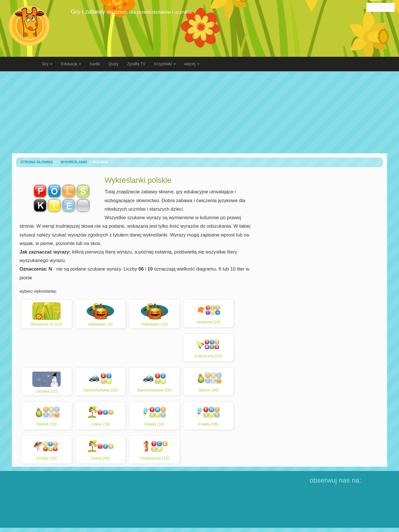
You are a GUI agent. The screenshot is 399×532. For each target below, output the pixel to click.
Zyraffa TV (136, 64)
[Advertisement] (200, 112)
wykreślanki (74, 162)
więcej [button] (192, 64)
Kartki (95, 64)
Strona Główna (37, 162)
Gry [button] (47, 64)
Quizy (113, 64)
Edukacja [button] (71, 64)
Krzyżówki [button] (165, 64)
